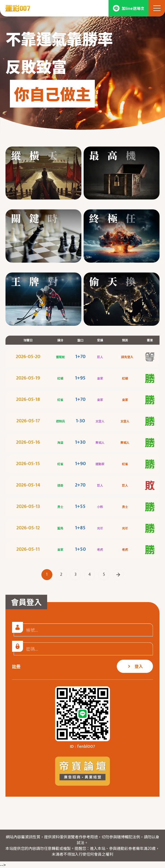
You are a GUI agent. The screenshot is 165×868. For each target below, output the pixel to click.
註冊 (16, 666)
